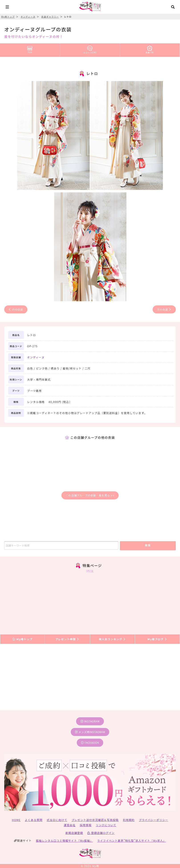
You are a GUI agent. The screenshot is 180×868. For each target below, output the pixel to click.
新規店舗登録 (74, 833)
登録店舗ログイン (101, 833)
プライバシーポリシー (154, 820)
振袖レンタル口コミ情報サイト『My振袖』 (64, 841)
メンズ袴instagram (90, 732)
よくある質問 (34, 820)
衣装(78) (150, 49)
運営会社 (70, 825)
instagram (90, 721)
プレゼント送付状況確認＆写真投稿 (95, 820)
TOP (30, 49)
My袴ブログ (157, 639)
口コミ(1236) (90, 49)
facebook (90, 743)
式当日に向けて (57, 820)
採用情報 (86, 825)
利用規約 (129, 820)
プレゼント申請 (67, 639)
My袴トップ (22, 639)
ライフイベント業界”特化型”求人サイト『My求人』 (132, 841)
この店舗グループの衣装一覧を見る (90, 495)
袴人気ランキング (112, 639)
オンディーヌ (36, 357)
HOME (16, 820)
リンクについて (106, 825)
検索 (148, 545)
